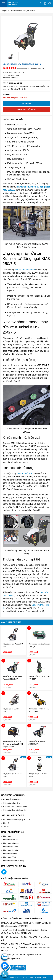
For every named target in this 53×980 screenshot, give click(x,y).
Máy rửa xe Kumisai (11, 847)
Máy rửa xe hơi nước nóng (13, 861)
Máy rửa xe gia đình (11, 843)
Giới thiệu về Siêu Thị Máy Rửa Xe (16, 820)
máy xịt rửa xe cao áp (25, 270)
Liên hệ (6, 823)
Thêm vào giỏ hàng (27, 110)
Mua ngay (26, 104)
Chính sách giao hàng (12, 803)
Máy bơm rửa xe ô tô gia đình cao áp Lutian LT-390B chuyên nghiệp (13, 744)
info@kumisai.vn (15, 959)
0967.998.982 (13, 4)
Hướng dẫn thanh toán (12, 799)
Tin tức (6, 827)
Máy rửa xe (8, 836)
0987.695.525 (13, 2)
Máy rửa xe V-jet (10, 857)
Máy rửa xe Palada (10, 850)
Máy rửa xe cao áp (10, 840)
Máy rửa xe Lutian (10, 854)
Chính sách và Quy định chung (15, 806)
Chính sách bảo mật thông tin (14, 810)
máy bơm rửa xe (25, 473)
